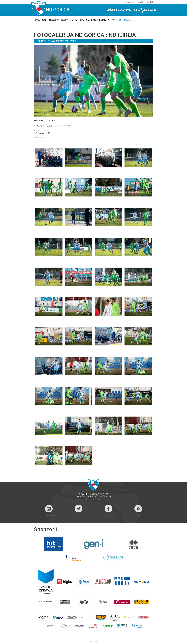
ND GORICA (50, 9)
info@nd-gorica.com (93, 499)
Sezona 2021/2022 (66, 41)
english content (144, 2)
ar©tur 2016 (94, 641)
